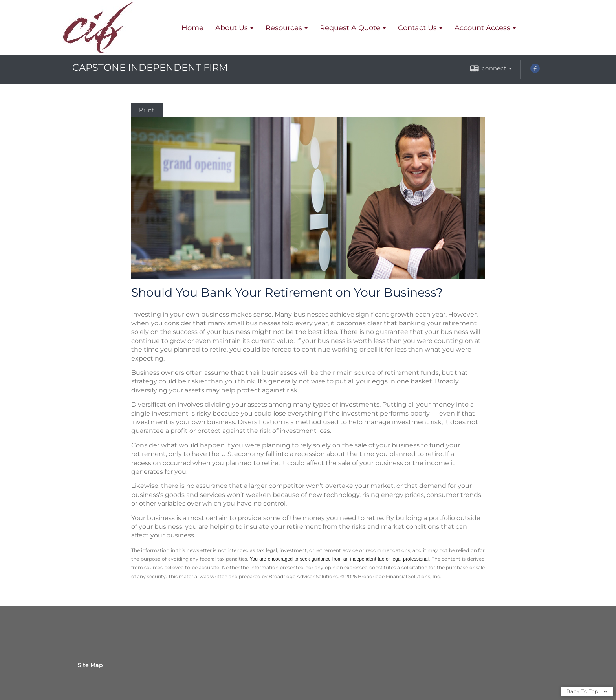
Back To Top (587, 691)
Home (192, 28)
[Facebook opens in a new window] (535, 71)
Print (147, 110)
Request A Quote (350, 28)
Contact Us (417, 28)
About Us (232, 28)
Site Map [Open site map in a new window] (90, 665)
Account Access (482, 28)
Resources (284, 28)
